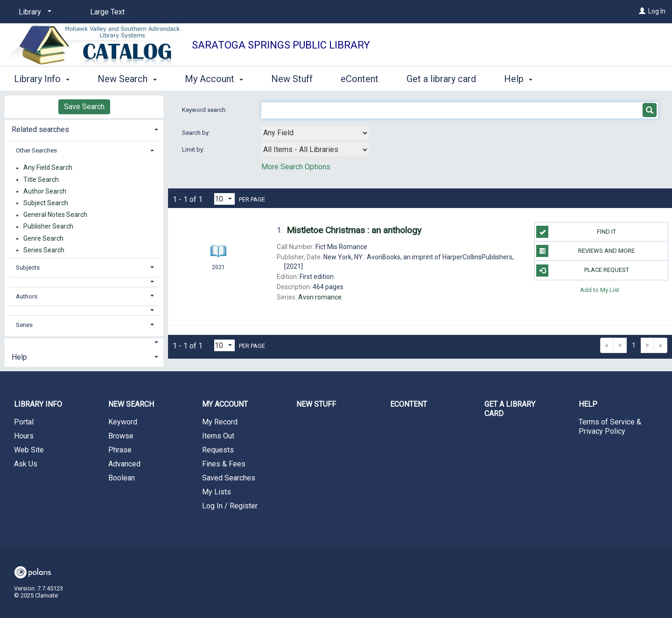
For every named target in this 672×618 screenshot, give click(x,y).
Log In (657, 11)
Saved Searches (229, 478)
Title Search (41, 180)
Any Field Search (48, 168)
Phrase (120, 450)
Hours (24, 436)
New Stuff (292, 79)
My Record (220, 422)
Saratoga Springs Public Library (281, 45)
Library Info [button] (42, 79)
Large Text (107, 12)
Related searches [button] (40, 129)
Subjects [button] (28, 267)
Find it (576, 232)
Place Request (582, 271)
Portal (24, 422)
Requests (218, 450)
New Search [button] (127, 79)
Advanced (124, 464)
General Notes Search (55, 215)
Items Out (218, 436)
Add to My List (600, 290)
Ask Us (26, 464)
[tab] (84, 128)
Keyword (123, 422)
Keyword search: (205, 110)
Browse (121, 436)
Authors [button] (27, 296)
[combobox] (315, 133)
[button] (84, 282)
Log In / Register (230, 506)
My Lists (217, 492)
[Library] (33, 12)
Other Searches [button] (36, 150)
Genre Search (43, 238)
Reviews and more (585, 251)
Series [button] (24, 325)
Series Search (44, 250)
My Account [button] (214, 79)
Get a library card (441, 79)
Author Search (45, 191)
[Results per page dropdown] (224, 199)
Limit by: (194, 149)
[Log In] (642, 11)
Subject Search (46, 203)
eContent (360, 79)
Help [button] (518, 79)
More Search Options (296, 167)
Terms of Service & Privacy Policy (610, 427)
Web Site (29, 450)
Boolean (122, 478)
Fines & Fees (224, 464)
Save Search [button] (84, 107)
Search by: (197, 133)
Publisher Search (48, 227)
